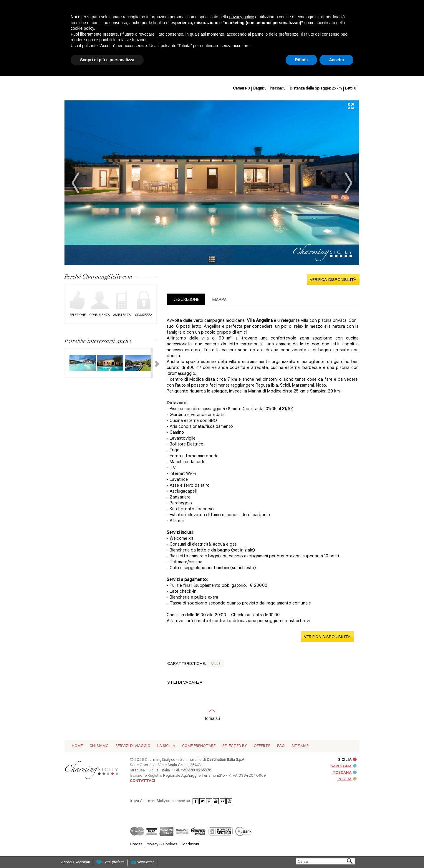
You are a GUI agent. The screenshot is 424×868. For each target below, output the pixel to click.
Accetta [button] (336, 60)
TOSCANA (345, 773)
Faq (281, 746)
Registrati (82, 863)
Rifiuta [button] (302, 60)
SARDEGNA (344, 767)
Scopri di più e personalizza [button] (107, 60)
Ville (216, 664)
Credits (136, 845)
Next (348, 183)
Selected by (235, 746)
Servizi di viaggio (133, 746)
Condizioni (190, 845)
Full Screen (351, 106)
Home (77, 746)
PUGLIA (347, 780)
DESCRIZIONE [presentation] (186, 300)
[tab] (186, 299)
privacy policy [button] (242, 17)
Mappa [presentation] (220, 300)
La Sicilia (166, 746)
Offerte (262, 746)
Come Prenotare (199, 746)
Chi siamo (99, 746)
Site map (300, 746)
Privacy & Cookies (162, 845)
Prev (76, 183)
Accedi (67, 863)
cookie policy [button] (82, 28)
